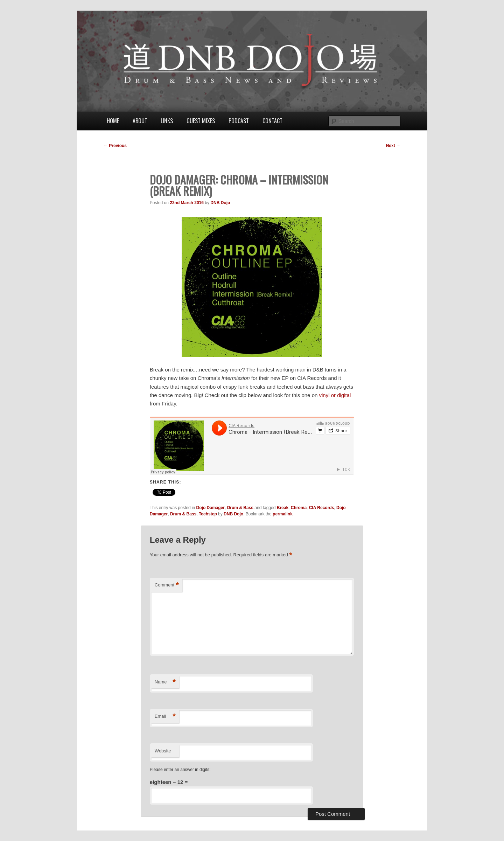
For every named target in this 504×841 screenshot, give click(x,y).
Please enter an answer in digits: (180, 770)
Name (165, 682)
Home (113, 121)
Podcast (239, 121)
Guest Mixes (201, 121)
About (140, 121)
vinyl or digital (335, 395)
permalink (283, 514)
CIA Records (322, 508)
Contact (272, 121)
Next (393, 146)
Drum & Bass (240, 508)
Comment (167, 585)
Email (165, 717)
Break (283, 508)
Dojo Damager (211, 508)
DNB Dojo (220, 203)
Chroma (299, 508)
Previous (115, 146)
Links (167, 121)
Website (163, 751)
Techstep (208, 514)
